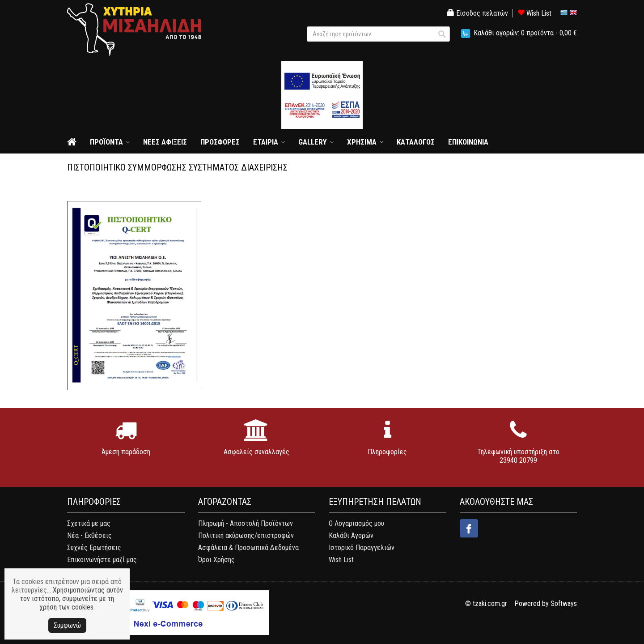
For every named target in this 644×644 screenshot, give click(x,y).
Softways (564, 603)
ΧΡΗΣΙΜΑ (362, 142)
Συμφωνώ (67, 625)
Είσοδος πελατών (478, 13)
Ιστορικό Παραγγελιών (362, 548)
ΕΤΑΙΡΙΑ (266, 142)
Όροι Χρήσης (216, 560)
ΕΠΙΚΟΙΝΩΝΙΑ (468, 142)
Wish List (534, 13)
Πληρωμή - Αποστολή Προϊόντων (246, 523)
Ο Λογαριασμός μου (356, 523)
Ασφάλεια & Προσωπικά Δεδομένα (248, 548)
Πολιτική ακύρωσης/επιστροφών (246, 535)
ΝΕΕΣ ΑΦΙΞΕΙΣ (165, 142)
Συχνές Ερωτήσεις (94, 548)
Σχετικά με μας (89, 523)
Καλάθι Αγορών (351, 535)
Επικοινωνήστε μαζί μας (102, 560)
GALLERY (313, 142)
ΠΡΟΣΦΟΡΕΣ (220, 142)
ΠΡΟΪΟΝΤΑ (106, 142)
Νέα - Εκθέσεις (89, 535)
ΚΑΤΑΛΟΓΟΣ (416, 142)
